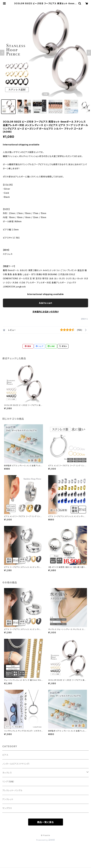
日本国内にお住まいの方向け (46, 312)
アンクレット (8, 799)
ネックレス (7, 773)
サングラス (7, 808)
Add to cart (45, 303)
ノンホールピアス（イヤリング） (16, 764)
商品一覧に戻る (46, 822)
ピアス (5, 755)
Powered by (46, 840)
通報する (85, 319)
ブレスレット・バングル (12, 790)
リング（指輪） (8, 781)
